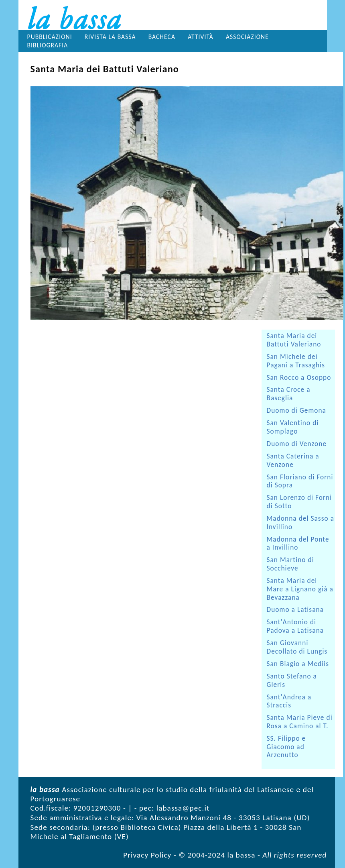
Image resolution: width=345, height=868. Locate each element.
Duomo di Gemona (296, 411)
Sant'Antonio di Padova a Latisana (295, 626)
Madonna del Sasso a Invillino (301, 523)
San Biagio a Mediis (298, 664)
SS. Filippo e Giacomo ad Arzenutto (286, 747)
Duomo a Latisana (295, 610)
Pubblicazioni (50, 37)
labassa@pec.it (183, 808)
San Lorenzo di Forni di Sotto (299, 502)
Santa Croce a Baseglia (289, 394)
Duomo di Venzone (297, 444)
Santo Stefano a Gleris (292, 681)
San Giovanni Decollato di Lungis (297, 647)
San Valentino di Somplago (293, 427)
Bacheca (162, 37)
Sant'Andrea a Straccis (289, 701)
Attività (201, 37)
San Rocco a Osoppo (299, 378)
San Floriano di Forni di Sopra (300, 481)
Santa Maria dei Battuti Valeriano (294, 340)
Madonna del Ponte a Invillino (298, 544)
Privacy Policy (147, 855)
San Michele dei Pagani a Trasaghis (296, 361)
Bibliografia (48, 45)
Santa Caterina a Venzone (293, 460)
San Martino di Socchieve (290, 564)
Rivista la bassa (110, 37)
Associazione (247, 37)
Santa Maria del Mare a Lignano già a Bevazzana (300, 589)
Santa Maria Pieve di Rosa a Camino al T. (300, 722)
